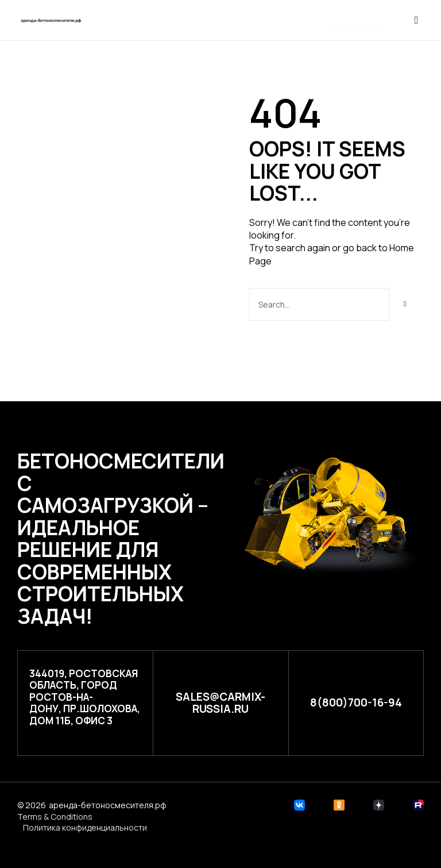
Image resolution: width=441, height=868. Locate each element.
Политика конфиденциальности (85, 827)
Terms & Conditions (55, 817)
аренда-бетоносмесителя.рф (108, 805)
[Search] (405, 304)
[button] (354, 21)
